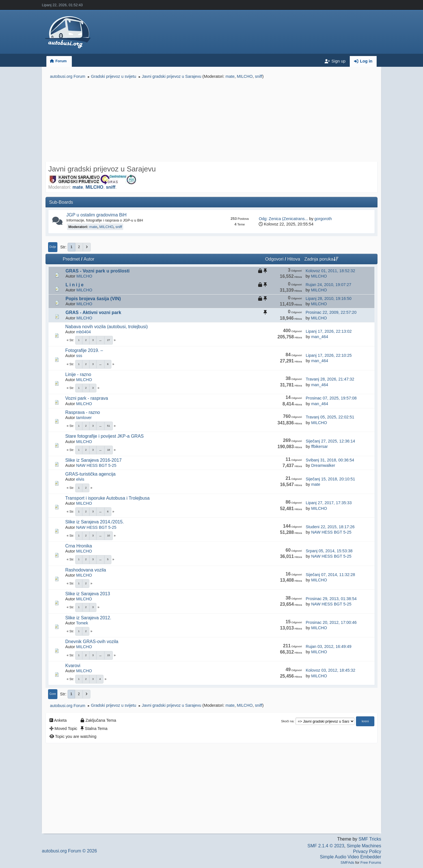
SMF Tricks (370, 839)
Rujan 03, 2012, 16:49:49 (329, 646)
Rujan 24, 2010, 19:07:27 (329, 285)
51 (109, 426)
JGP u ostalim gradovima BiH (97, 215)
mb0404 (83, 332)
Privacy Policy (367, 851)
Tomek (82, 623)
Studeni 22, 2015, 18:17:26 (330, 527)
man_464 (320, 337)
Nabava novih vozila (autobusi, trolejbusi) (107, 327)
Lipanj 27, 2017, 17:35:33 (329, 503)
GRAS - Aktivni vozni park (93, 312)
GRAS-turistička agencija (90, 474)
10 (109, 536)
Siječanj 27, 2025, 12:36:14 (330, 441)
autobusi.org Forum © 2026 (69, 851)
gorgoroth (323, 219)
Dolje (53, 247)
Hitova (294, 259)
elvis (80, 479)
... (100, 340)
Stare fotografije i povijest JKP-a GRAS (104, 436)
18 (109, 450)
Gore (53, 694)
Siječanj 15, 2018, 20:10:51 (330, 479)
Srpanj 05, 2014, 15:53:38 (329, 551)
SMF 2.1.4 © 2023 (326, 846)
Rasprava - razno (83, 412)
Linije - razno (78, 374)
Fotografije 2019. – (84, 350)
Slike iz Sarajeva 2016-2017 (93, 460)
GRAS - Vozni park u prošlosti (98, 271)
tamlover (84, 418)
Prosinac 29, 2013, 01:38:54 (331, 599)
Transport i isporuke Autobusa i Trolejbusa (107, 498)
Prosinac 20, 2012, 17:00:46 (331, 622)
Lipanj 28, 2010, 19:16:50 (329, 298)
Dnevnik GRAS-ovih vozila (92, 642)
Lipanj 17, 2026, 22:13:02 (329, 331)
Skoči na (287, 721)
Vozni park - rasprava (87, 398)
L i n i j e (75, 285)
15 (109, 655)
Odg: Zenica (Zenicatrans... (283, 219)
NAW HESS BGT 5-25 (96, 465)
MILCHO (245, 76)
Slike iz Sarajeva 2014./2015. (95, 522)
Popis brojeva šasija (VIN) (93, 299)
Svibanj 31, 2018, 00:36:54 (330, 460)
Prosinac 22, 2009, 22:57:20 (331, 312)
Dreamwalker (323, 465)
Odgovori (274, 259)
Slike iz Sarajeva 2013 (88, 594)
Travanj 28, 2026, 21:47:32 (330, 379)
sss (79, 356)
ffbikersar (319, 446)
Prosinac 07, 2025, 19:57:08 (331, 398)
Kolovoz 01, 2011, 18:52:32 (330, 271)
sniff (258, 76)
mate (230, 76)
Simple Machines (364, 846)
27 (109, 340)
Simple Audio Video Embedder (350, 857)
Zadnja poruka (321, 259)
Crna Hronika (79, 546)
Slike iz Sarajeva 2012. (88, 618)
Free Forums (371, 862)
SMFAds (347, 862)
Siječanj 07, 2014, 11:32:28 (330, 575)
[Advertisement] (212, 121)
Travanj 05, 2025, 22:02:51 (330, 417)
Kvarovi (73, 666)
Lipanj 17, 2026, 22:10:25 (329, 355)
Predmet (71, 259)
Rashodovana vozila (86, 570)
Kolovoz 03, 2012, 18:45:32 (330, 670)
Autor (89, 259)
